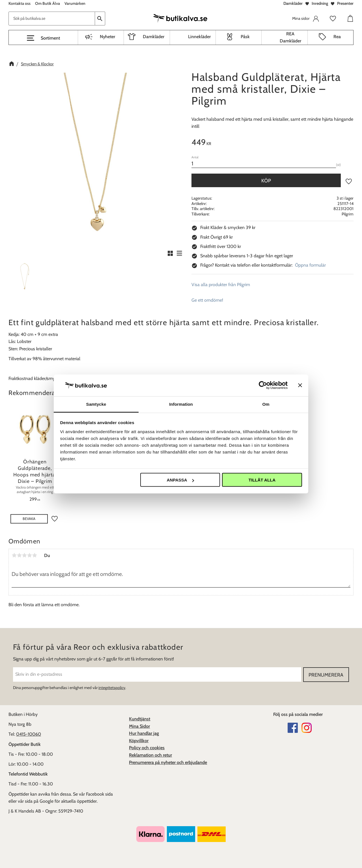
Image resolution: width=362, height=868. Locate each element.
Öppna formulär (310, 265)
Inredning (320, 3)
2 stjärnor (19, 555)
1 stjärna (14, 555)
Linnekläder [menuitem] (199, 37)
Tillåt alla (262, 480)
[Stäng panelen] (300, 385)
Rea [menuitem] (337, 37)
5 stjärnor (35, 555)
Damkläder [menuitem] (154, 37)
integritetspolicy (112, 688)
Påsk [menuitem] (245, 37)
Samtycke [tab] (96, 404)
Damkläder (293, 3)
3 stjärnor (24, 555)
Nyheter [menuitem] (107, 37)
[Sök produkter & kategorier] (52, 19)
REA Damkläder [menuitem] (290, 37)
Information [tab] (181, 404)
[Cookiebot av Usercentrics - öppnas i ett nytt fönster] (263, 385)
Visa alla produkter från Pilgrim (221, 285)
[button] (43, 38)
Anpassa (180, 480)
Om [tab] (266, 404)
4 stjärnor (29, 555)
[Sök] (100, 19)
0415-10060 (29, 734)
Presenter (345, 3)
